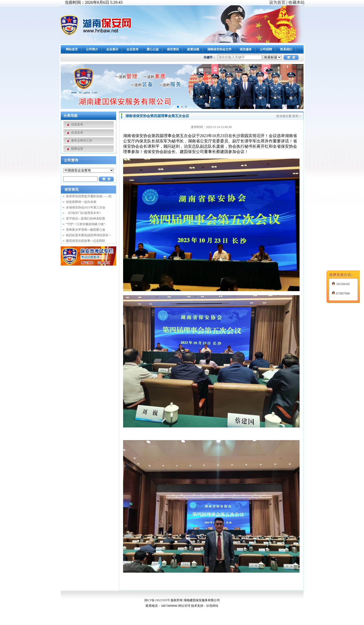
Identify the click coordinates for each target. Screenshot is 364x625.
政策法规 (193, 49)
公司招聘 (266, 49)
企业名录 (77, 133)
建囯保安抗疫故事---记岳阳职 (86, 241)
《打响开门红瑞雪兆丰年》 (84, 213)
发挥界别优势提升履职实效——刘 (89, 196)
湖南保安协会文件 (219, 49)
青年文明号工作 (82, 141)
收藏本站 (297, 2)
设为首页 (277, 2)
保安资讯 (173, 49)
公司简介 (92, 49)
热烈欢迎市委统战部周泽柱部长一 (89, 235)
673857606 (341, 253)
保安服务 (246, 49)
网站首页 (72, 49)
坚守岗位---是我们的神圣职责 (86, 219)
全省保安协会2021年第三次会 (86, 207)
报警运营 (77, 149)
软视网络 (212, 606)
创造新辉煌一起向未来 (81, 202)
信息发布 (77, 124)
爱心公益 (153, 49)
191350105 (341, 243)
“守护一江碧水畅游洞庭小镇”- (86, 224)
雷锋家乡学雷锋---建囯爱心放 (86, 230)
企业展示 (112, 49)
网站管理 (184, 606)
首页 (295, 116)
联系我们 (286, 49)
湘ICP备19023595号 (157, 600)
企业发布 (132, 49)
